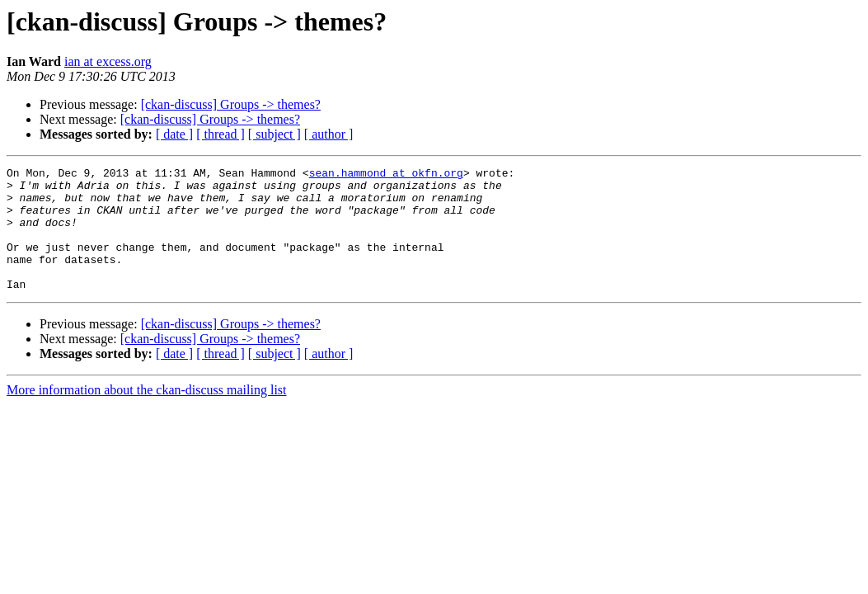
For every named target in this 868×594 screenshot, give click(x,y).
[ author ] (329, 134)
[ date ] (174, 134)
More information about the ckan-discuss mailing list (147, 415)
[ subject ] (274, 134)
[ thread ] (221, 134)
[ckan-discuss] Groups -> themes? (231, 104)
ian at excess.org (108, 61)
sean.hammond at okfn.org (386, 175)
